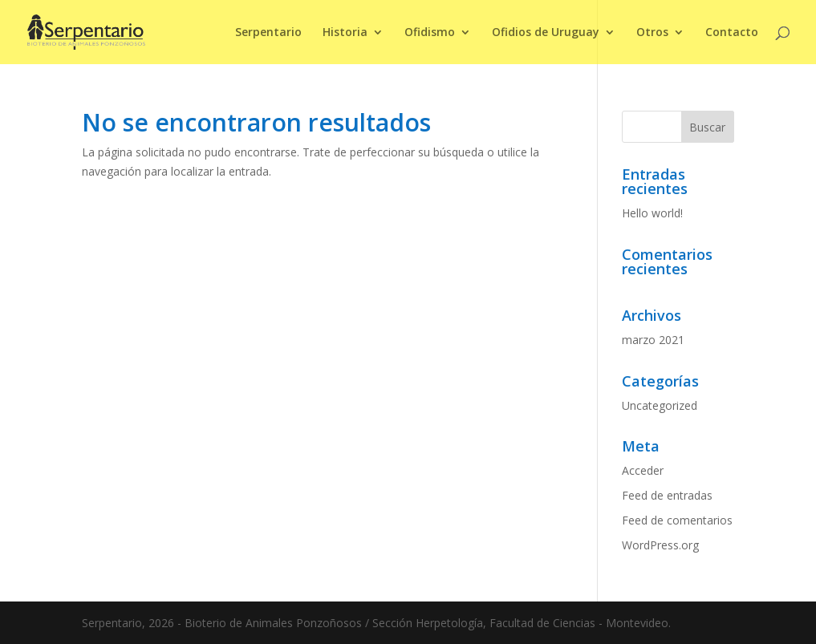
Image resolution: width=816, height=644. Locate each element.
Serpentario (268, 33)
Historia (345, 33)
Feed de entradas (667, 495)
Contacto (732, 33)
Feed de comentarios (677, 520)
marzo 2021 (653, 340)
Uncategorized (660, 405)
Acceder (643, 470)
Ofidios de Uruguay (546, 33)
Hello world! (652, 213)
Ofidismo (430, 33)
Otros (652, 33)
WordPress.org (660, 545)
